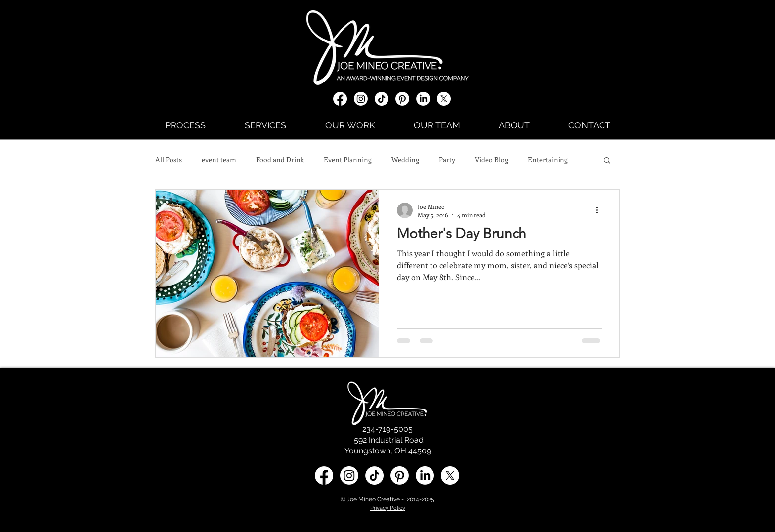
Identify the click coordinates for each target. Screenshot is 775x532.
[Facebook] (340, 99)
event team (219, 159)
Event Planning (348, 159)
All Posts (169, 159)
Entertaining (548, 159)
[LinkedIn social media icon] (425, 475)
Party (447, 159)
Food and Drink (280, 159)
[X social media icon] (444, 99)
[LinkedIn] (423, 99)
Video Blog (492, 159)
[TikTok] (382, 99)
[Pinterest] (402, 99)
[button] (607, 161)
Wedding (405, 159)
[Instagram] (361, 99)
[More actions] (600, 210)
